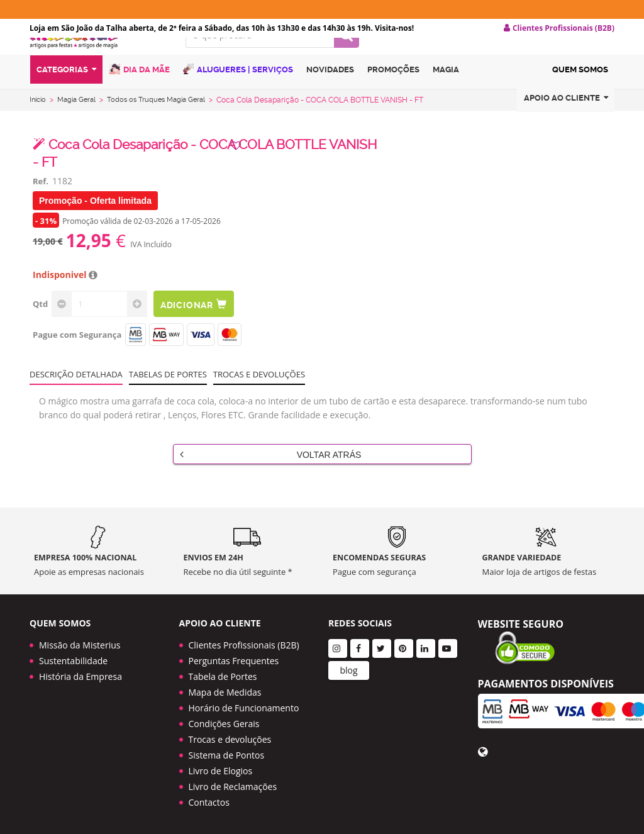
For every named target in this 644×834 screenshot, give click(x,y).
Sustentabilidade (73, 658)
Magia (446, 97)
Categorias (66, 97)
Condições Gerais (224, 720)
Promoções (393, 97)
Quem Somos (580, 97)
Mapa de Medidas (225, 689)
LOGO (98, 60)
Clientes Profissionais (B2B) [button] (559, 28)
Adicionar (201, 325)
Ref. (41, 203)
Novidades (330, 97)
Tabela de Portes (223, 673)
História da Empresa (80, 673)
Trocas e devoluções (259, 396)
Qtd (40, 325)
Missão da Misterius (80, 642)
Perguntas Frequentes (234, 658)
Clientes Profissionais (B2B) (244, 642)
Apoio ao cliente (566, 125)
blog (348, 667)
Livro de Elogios (221, 768)
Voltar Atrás (271, 475)
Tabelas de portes (168, 396)
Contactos (209, 799)
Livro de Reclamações (233, 783)
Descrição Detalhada (76, 396)
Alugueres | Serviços (238, 96)
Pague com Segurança (77, 356)
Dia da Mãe (140, 96)
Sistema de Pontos (227, 752)
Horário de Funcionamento (244, 705)
